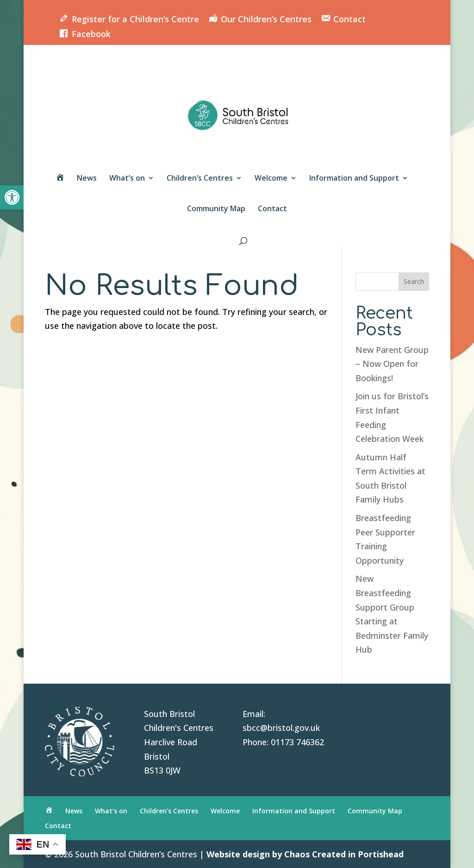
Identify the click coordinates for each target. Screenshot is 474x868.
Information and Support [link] (354, 179)
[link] (12, 197)
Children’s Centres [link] (200, 179)
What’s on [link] (127, 179)
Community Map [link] (216, 209)
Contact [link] (272, 209)
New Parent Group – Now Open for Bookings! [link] (392, 364)
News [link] (87, 179)
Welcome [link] (271, 179)
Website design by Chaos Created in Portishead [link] (305, 854)
